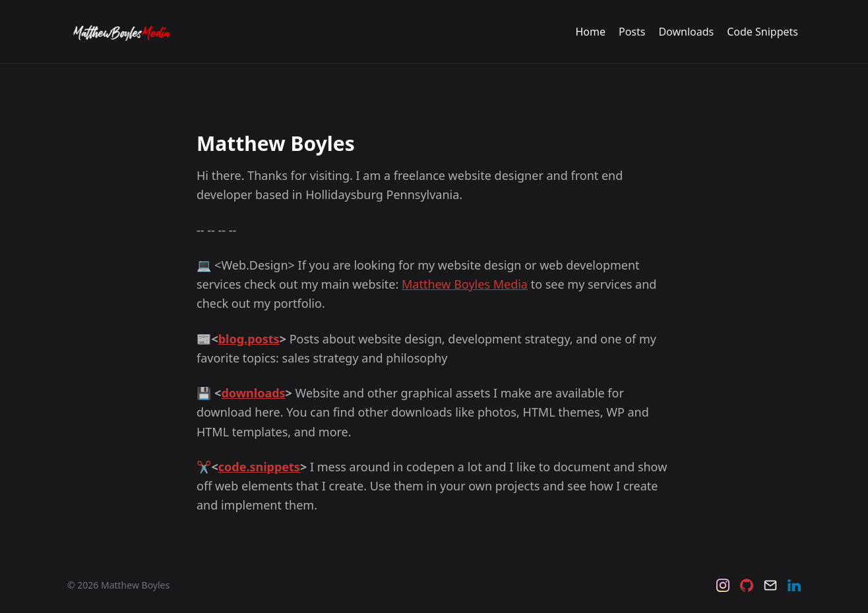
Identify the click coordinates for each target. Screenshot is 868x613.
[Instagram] (723, 585)
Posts (632, 32)
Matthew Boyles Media (465, 284)
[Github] (747, 585)
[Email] (770, 585)
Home (590, 32)
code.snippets (259, 467)
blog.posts (249, 339)
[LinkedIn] (794, 585)
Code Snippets (762, 32)
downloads (253, 393)
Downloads (686, 32)
